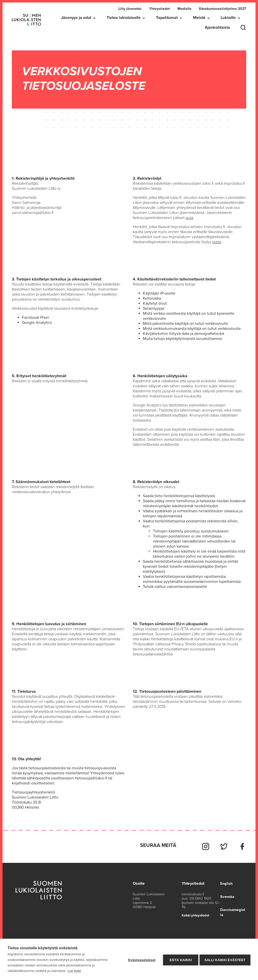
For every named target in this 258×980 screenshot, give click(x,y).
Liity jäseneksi (130, 9)
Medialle (184, 9)
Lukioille (228, 18)
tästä (189, 218)
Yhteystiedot (159, 9)
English (225, 881)
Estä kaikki (179, 959)
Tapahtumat (167, 18)
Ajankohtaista (217, 27)
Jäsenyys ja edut (76, 18)
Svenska (227, 894)
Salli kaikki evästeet (225, 959)
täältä (217, 242)
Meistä (199, 18)
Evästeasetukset (140, 959)
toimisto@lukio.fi (193, 892)
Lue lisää (74, 971)
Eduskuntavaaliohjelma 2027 (223, 9)
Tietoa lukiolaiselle (124, 18)
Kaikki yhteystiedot (197, 913)
